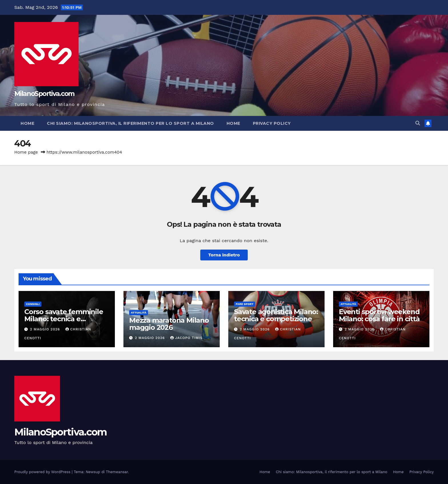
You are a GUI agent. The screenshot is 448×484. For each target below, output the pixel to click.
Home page (26, 152)
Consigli (33, 304)
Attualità (139, 313)
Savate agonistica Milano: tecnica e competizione (276, 315)
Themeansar (117, 472)
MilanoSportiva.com (44, 94)
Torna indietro (224, 255)
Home (27, 123)
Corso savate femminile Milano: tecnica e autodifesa (64, 319)
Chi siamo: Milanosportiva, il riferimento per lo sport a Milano (130, 123)
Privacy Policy (272, 123)
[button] (418, 123)
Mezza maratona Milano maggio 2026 (169, 324)
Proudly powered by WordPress (43, 472)
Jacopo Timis (187, 338)
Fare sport (245, 304)
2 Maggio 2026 (46, 329)
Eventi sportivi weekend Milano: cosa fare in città (379, 315)
